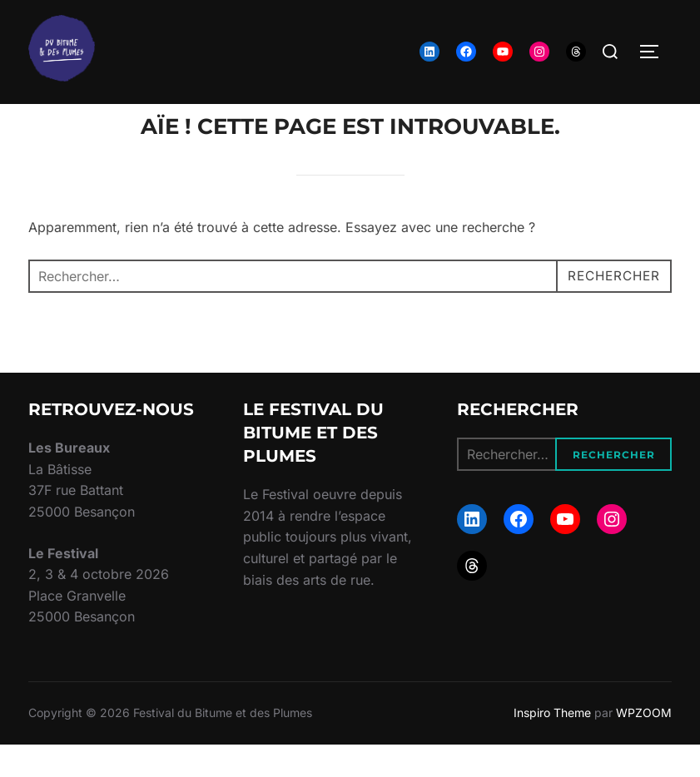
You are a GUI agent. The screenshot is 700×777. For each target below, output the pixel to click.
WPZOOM (644, 745)
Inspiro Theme (552, 745)
